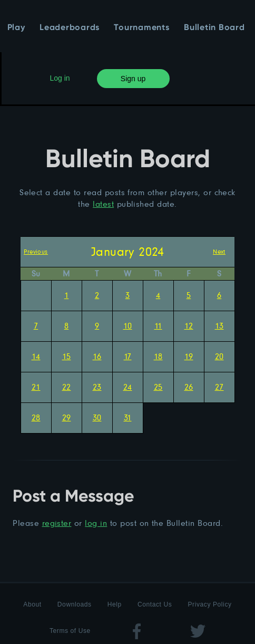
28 (36, 417)
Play (16, 28)
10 (128, 326)
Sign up (133, 79)
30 (97, 417)
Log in (60, 78)
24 (128, 387)
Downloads (75, 604)
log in (96, 523)
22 (67, 387)
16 (97, 356)
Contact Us (155, 604)
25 (158, 387)
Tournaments (141, 28)
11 (158, 326)
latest (103, 204)
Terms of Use (70, 631)
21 (36, 387)
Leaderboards (70, 28)
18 (158, 356)
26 (189, 387)
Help (115, 604)
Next (219, 251)
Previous (36, 251)
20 (219, 356)
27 (219, 387)
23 (97, 387)
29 (67, 417)
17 (128, 356)
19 (189, 356)
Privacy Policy (210, 604)
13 (219, 326)
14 (36, 356)
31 (128, 417)
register (57, 523)
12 (189, 326)
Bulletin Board (214, 28)
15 (67, 356)
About (32, 604)
